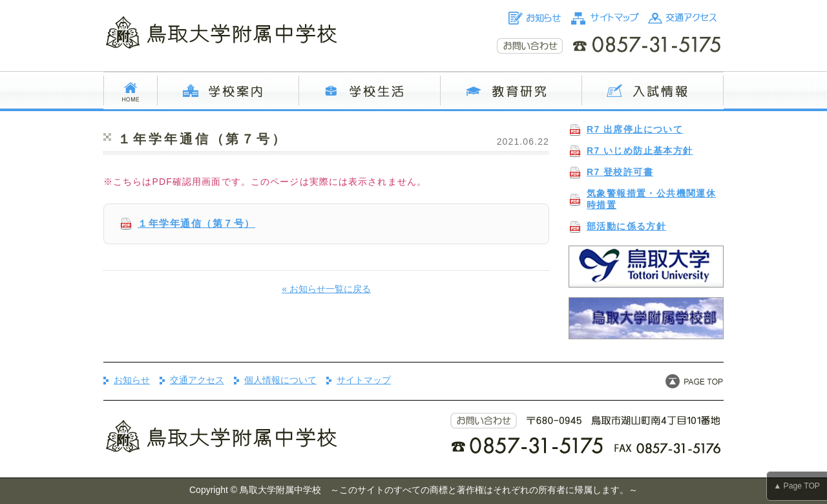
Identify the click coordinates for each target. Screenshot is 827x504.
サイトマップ (364, 380)
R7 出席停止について (635, 129)
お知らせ (132, 380)
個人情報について (280, 380)
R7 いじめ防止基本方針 (640, 151)
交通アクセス (197, 380)
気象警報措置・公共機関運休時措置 (651, 199)
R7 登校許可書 (620, 172)
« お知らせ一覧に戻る (326, 289)
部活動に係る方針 (626, 226)
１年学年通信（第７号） (196, 223)
